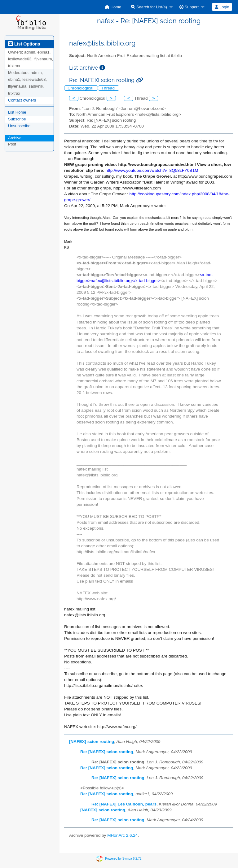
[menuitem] (113, 7)
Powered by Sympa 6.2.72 (123, 859)
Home (113, 7)
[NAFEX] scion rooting (92, 742)
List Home (17, 112)
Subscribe (17, 119)
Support (189, 7)
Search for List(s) (149, 7)
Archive (15, 138)
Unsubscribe (19, 126)
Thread (109, 88)
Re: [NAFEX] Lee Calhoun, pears (124, 804)
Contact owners (22, 100)
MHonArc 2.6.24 (122, 835)
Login (222, 7)
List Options (24, 44)
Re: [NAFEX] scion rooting (107, 752)
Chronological (81, 88)
